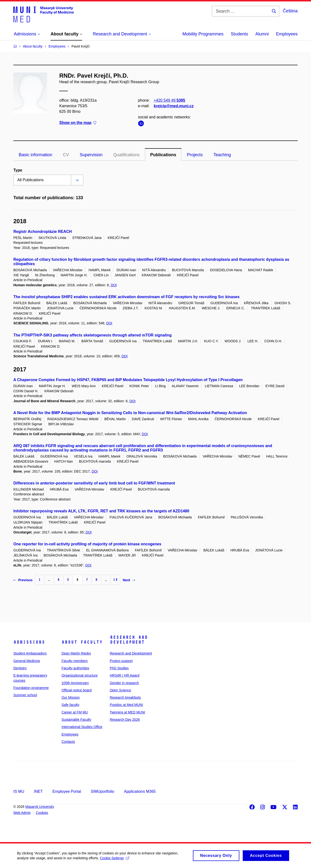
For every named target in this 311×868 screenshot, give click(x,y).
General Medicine (27, 661)
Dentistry (20, 668)
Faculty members (74, 661)
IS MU (19, 791)
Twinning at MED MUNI (127, 712)
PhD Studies (119, 668)
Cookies (42, 813)
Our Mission (71, 697)
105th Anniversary (75, 683)
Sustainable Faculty (76, 720)
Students (239, 34)
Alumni (262, 34)
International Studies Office (82, 727)
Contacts (68, 742)
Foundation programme (31, 688)
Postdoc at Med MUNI (126, 705)
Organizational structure (80, 675)
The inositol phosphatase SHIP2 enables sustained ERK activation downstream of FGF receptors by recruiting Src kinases (126, 297)
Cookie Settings (115, 860)
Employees (287, 34)
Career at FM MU (75, 712)
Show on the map (78, 123)
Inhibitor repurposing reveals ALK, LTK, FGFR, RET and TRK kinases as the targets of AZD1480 (101, 511)
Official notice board (76, 690)
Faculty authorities (75, 668)
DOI (114, 285)
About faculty (82, 642)
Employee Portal (67, 791)
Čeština (290, 11)
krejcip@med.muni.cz (174, 106)
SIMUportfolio (102, 791)
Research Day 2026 (125, 720)
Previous (23, 580)
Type (18, 170)
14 (115, 580)
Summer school (25, 695)
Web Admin (22, 813)
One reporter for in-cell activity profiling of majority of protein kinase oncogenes (87, 544)
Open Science (121, 690)
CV (66, 155)
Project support (121, 661)
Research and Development (129, 640)
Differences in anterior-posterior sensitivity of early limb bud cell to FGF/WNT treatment (94, 483)
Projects (195, 155)
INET (38, 791)
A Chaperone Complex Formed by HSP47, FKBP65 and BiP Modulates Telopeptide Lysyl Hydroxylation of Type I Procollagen (128, 380)
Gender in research (124, 683)
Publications (163, 155)
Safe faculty (70, 705)
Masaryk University (40, 807)
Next (129, 580)
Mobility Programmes (203, 34)
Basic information (35, 155)
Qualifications (126, 155)
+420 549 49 (169, 100)
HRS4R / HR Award (125, 675)
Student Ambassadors (30, 653)
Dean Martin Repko (76, 653)
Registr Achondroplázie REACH (43, 232)
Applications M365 (140, 791)
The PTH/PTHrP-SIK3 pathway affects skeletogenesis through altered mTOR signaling (92, 335)
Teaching (222, 155)
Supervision (91, 155)
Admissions (29, 642)
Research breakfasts (125, 697)
